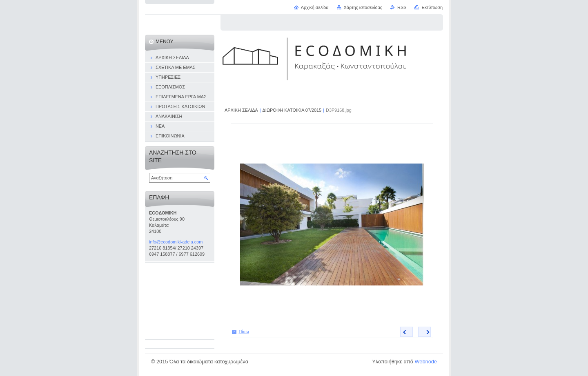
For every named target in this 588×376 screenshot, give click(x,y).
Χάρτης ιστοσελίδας (363, 7)
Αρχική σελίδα (315, 7)
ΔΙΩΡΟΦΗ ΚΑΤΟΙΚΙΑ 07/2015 (292, 110)
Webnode (426, 362)
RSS (402, 7)
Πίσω (244, 332)
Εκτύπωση (432, 7)
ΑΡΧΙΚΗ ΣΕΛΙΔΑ (241, 110)
